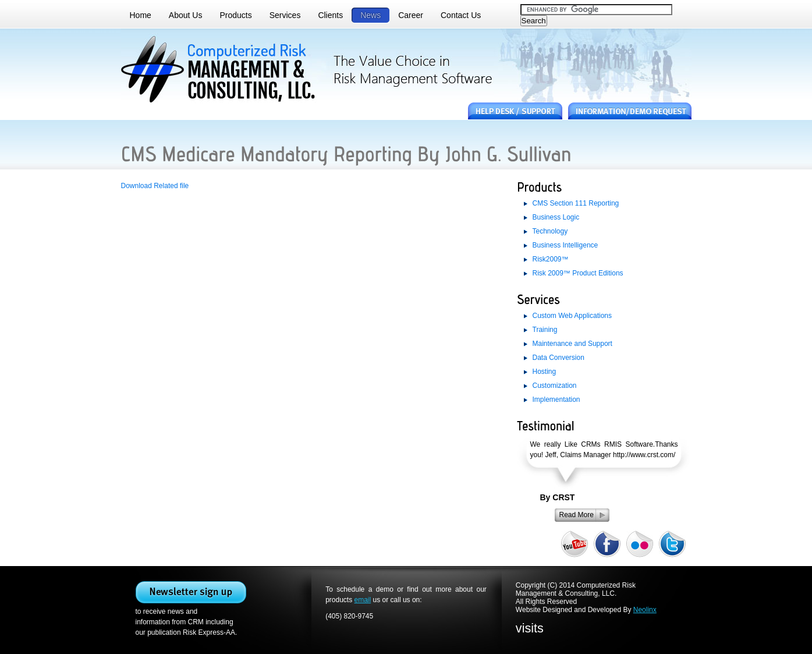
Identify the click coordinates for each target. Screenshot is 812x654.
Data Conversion (559, 358)
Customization (555, 386)
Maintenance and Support (572, 344)
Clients (330, 15)
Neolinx (645, 610)
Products (235, 15)
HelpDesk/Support (515, 111)
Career (411, 15)
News (370, 15)
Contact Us (461, 15)
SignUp (191, 592)
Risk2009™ (551, 259)
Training (545, 330)
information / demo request (630, 111)
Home (141, 15)
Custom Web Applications (572, 316)
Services (285, 15)
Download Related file (155, 186)
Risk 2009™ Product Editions (578, 273)
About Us (186, 15)
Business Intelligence (565, 245)
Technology (550, 231)
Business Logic (556, 217)
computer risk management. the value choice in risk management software (222, 70)
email (363, 600)
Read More (577, 515)
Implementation (556, 400)
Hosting (545, 372)
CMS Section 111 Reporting (576, 203)
